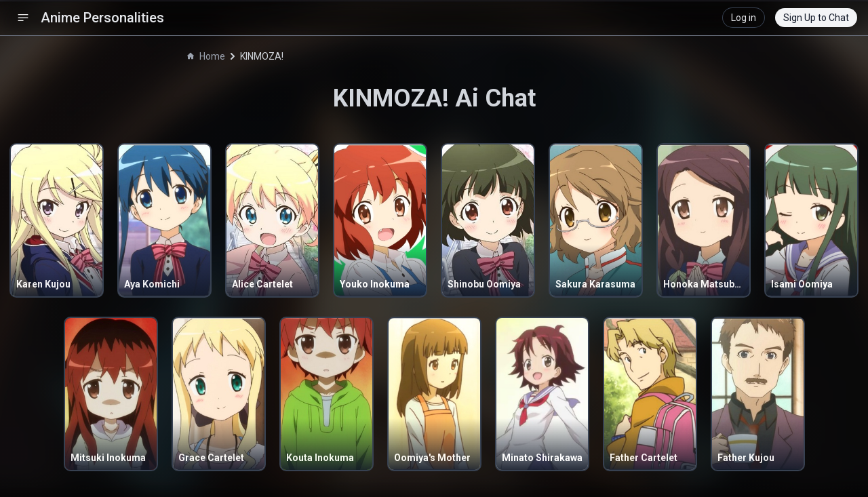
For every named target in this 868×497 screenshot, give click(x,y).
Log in (744, 18)
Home (206, 56)
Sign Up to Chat (816, 18)
